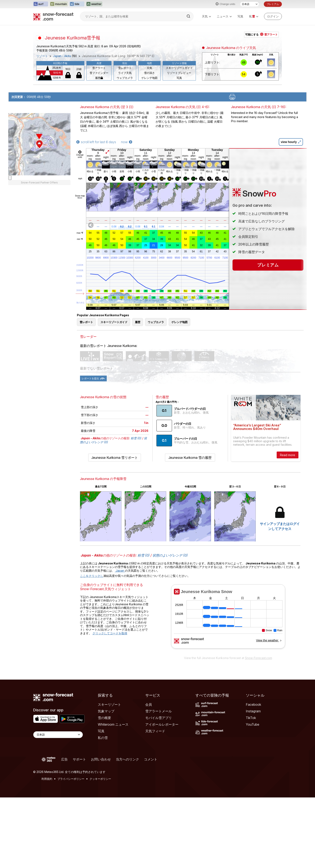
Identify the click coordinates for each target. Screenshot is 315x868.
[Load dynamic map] (10, 178)
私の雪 (103, 738)
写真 (240, 16)
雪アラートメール (159, 711)
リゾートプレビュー (179, 73)
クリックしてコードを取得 (110, 633)
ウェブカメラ (125, 78)
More (80, 198)
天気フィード (155, 731)
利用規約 (47, 779)
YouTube (253, 724)
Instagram (253, 711)
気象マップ (106, 711)
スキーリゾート (109, 704)
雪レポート (125, 68)
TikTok (251, 718)
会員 (149, 704)
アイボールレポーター (162, 724)
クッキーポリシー (100, 779)
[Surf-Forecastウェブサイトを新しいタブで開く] (41, 4)
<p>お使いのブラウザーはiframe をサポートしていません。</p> (228, 619)
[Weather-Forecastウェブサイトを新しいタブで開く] (94, 4)
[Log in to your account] (273, 16)
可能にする (261, 34)
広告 (64, 759)
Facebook (253, 704)
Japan (120, 571)
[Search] (189, 16)
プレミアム (273, 4)
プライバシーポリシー (71, 779)
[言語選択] (250, 4)
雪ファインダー (99, 73)
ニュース (224, 16)
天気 (206, 16)
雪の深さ (149, 73)
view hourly (291, 142)
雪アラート (99, 68)
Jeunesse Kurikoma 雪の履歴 (190, 458)
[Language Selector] (58, 735)
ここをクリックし (92, 576)
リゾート (42, 56)
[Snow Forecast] (53, 16)
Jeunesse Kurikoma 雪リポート (115, 458)
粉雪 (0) (136, 438)
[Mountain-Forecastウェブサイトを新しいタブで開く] (59, 4)
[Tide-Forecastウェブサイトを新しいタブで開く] (77, 4)
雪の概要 (104, 718)
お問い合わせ (101, 759)
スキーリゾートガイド (179, 68)
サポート (79, 759)
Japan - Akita (62, 56)
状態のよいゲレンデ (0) (170, 555)
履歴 (99, 78)
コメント (151, 759)
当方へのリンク (127, 759)
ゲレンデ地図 (149, 78)
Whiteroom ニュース (113, 724)
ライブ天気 (125, 73)
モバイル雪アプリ (159, 718)
